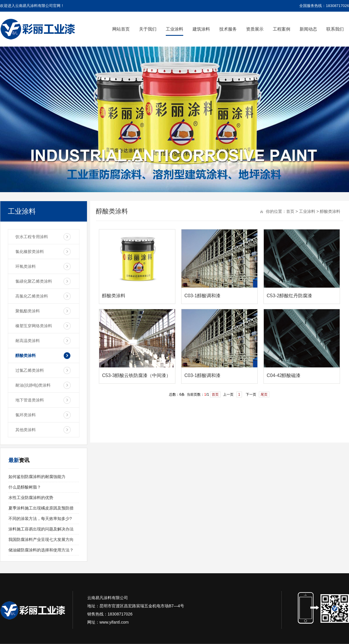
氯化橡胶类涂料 (30, 252)
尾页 (264, 394)
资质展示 (255, 29)
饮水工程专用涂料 (32, 237)
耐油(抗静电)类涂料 (33, 385)
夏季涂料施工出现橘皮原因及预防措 (41, 508)
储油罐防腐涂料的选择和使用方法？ (41, 550)
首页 (290, 211)
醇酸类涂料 (26, 355)
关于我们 (148, 29)
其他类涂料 (26, 430)
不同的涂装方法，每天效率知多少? (40, 519)
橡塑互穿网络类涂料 (34, 326)
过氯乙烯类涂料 (30, 370)
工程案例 (282, 29)
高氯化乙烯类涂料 (32, 296)
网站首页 (121, 29)
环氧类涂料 (26, 266)
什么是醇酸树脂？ (25, 487)
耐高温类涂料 (28, 341)
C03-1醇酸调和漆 (202, 296)
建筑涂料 (201, 29)
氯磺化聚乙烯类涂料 (34, 281)
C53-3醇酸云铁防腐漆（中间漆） (136, 375)
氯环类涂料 (26, 415)
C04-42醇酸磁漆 (284, 375)
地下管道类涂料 (30, 400)
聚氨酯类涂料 (28, 311)
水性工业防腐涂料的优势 (31, 498)
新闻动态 (308, 29)
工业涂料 (174, 29)
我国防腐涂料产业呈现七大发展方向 (41, 539)
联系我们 (335, 29)
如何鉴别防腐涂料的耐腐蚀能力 (37, 477)
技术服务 (228, 29)
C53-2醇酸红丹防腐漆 (289, 296)
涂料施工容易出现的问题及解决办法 (41, 529)
